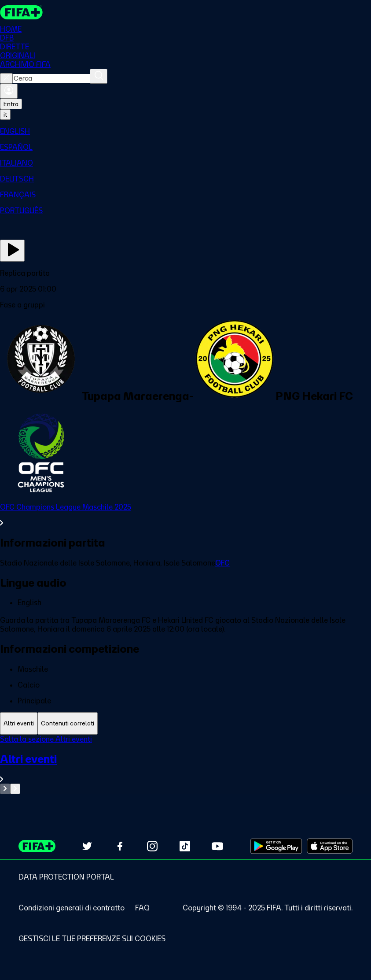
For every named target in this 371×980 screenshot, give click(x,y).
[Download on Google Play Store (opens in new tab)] (276, 846)
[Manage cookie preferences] (92, 939)
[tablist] (185, 723)
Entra (11, 104)
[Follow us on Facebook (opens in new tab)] (120, 846)
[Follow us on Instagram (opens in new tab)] (152, 846)
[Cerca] (99, 76)
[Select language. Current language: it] (5, 115)
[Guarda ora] (12, 251)
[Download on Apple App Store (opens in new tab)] (330, 846)
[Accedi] (9, 91)
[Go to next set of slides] (15, 789)
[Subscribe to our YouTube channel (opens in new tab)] (217, 846)
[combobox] (51, 78)
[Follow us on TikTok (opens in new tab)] (185, 846)
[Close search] (6, 78)
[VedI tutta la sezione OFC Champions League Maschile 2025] (185, 515)
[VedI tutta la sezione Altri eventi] (185, 768)
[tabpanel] (185, 764)
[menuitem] (185, 131)
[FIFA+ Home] (21, 12)
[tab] (19, 723)
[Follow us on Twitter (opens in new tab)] (87, 846)
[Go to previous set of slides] (5, 789)
